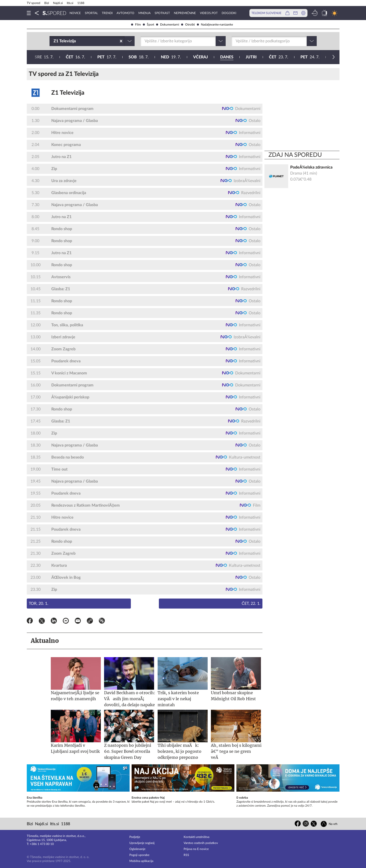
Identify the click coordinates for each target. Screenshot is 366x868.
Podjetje (135, 837)
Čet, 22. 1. (251, 604)
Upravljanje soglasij (142, 843)
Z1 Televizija (68, 93)
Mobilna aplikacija (141, 861)
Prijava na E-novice (196, 849)
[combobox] (54, 41)
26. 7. (227, 57)
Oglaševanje (137, 849)
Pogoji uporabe (139, 855)
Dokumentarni (168, 25)
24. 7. (163, 57)
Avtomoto (125, 13)
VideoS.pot (209, 13)
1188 (81, 3)
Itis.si (70, 3)
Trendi (107, 13)
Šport (148, 25)
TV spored (34, 3)
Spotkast (162, 13)
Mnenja (144, 13)
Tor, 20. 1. (39, 604)
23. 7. (132, 57)
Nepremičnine (185, 13)
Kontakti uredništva (197, 837)
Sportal (91, 13)
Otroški (188, 25)
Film (136, 25)
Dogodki (229, 13)
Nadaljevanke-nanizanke (215, 25)
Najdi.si (58, 3)
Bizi (47, 3)
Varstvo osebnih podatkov (201, 843)
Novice (75, 13)
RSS (186, 855)
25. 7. (195, 57)
